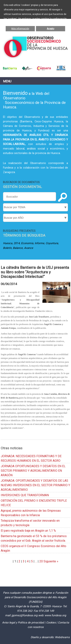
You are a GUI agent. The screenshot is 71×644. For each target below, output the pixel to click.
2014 (17, 243)
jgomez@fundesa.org (25, 615)
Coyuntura (52, 243)
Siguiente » (51, 561)
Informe (39, 243)
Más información (20, 29)
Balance (18, 248)
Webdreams (62, 637)
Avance (29, 248)
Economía (27, 243)
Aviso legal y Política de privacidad (23, 623)
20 (41, 561)
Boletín (7, 248)
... (36, 561)
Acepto (50, 29)
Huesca (8, 243)
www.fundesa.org (55, 615)
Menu (7, 81)
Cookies (51, 623)
